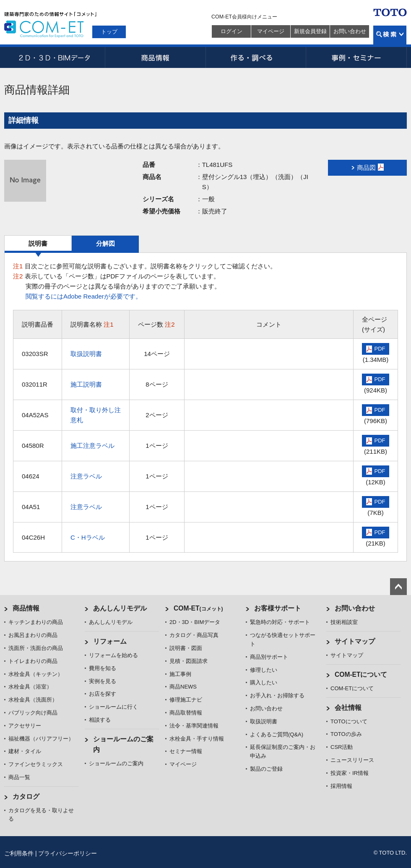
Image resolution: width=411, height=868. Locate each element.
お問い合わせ (350, 31)
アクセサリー (25, 726)
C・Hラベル (88, 537)
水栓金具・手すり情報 (197, 739)
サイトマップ (355, 641)
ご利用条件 (19, 853)
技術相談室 (344, 622)
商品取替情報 (186, 713)
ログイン (232, 31)
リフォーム (110, 641)
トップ (109, 32)
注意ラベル (86, 476)
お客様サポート (278, 608)
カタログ (26, 797)
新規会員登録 (310, 31)
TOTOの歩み (346, 734)
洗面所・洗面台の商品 (36, 648)
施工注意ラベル (92, 446)
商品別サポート (269, 657)
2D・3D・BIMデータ (55, 57)
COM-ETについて (361, 674)
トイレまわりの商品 (33, 661)
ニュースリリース (352, 760)
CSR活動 (342, 747)
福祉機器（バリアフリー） (41, 739)
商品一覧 (19, 777)
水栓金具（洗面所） (33, 700)
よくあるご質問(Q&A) (277, 734)
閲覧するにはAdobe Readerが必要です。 (84, 296)
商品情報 (155, 57)
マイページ (271, 31)
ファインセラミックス (36, 764)
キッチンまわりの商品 (36, 622)
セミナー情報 (186, 751)
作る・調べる (256, 57)
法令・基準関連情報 (194, 726)
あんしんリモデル (120, 608)
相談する (100, 720)
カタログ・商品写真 (194, 635)
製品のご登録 (266, 769)
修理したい (264, 670)
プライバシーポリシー (68, 853)
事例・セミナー (356, 57)
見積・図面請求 (189, 661)
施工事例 (180, 674)
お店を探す (103, 694)
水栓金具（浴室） (30, 687)
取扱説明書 (86, 354)
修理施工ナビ (186, 700)
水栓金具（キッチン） (36, 674)
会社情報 (348, 708)
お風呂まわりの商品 (33, 635)
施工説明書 (86, 384)
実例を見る (103, 681)
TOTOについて (349, 721)
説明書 (38, 243)
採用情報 (341, 786)
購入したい (264, 682)
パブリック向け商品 (33, 713)
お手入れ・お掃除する (277, 695)
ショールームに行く (113, 707)
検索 (390, 35)
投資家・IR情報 (350, 773)
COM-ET (198, 608)
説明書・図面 (186, 648)
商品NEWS (183, 687)
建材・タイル (25, 751)
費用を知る (103, 668)
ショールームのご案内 (116, 763)
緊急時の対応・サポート (280, 622)
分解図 (105, 243)
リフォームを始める (113, 655)
